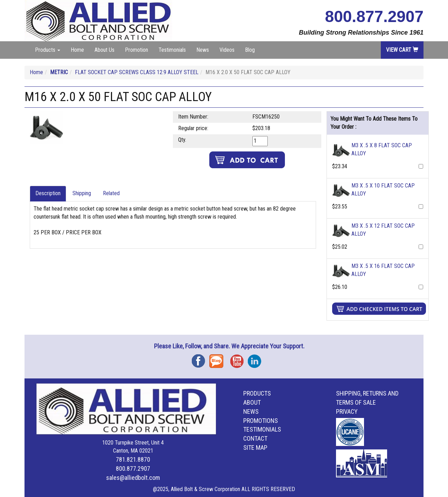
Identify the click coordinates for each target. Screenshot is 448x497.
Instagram (257, 359)
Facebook (201, 359)
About (252, 402)
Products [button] (48, 50)
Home (77, 50)
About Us (104, 50)
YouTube (239, 359)
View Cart (402, 50)
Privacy (347, 411)
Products (257, 393)
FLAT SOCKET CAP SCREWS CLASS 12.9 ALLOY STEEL (137, 72)
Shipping (82, 193)
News (203, 50)
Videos (227, 50)
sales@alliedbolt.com (133, 478)
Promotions (261, 421)
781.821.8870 (133, 459)
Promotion (136, 50)
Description (48, 193)
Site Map (255, 448)
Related (111, 193)
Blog (250, 50)
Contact (255, 438)
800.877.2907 (374, 16)
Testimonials (172, 50)
